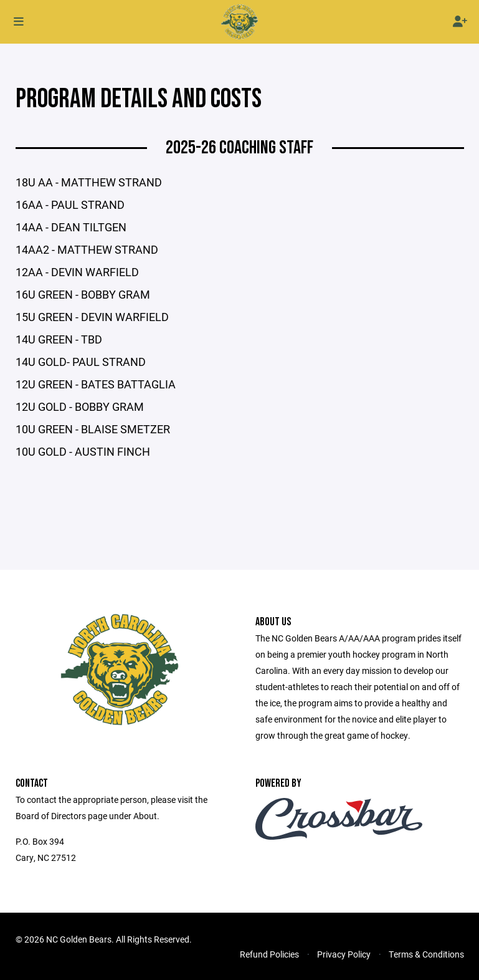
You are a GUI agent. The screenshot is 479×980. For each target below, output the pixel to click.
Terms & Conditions (426, 954)
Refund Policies (269, 954)
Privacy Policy (344, 954)
